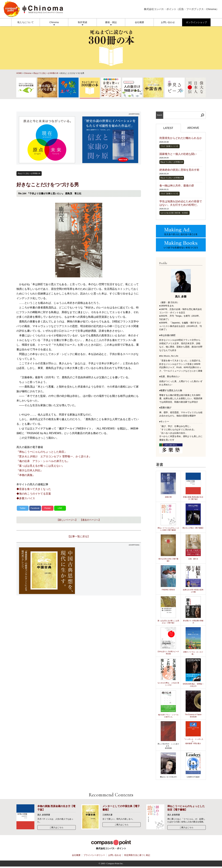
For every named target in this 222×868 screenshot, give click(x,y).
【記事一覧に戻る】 (79, 536)
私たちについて (26, 22)
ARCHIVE (193, 128)
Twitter (22, 508)
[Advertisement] (110, 571)
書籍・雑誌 (111, 22)
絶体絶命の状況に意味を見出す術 (179, 170)
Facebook (35, 508)
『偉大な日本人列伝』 (30, 470)
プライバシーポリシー (94, 855)
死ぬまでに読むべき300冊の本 (46, 73)
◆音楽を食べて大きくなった (34, 489)
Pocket (48, 508)
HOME (19, 73)
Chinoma (54, 22)
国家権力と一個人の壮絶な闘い (178, 154)
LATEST (168, 128)
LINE (60, 508)
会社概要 (139, 22)
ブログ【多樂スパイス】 (170, 146)
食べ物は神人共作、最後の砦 (177, 186)
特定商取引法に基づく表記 (137, 855)
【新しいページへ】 (67, 520)
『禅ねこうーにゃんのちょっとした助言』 (42, 452)
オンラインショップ (196, 22)
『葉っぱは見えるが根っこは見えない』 (40, 466)
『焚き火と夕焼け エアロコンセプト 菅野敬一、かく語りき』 (54, 456)
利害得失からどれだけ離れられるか (181, 138)
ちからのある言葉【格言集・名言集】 (175, 213)
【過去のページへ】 (90, 520)
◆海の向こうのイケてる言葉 (34, 494)
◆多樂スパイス (26, 498)
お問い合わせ (168, 22)
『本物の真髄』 (26, 475)
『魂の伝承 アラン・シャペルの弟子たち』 (43, 461)
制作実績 (83, 22)
